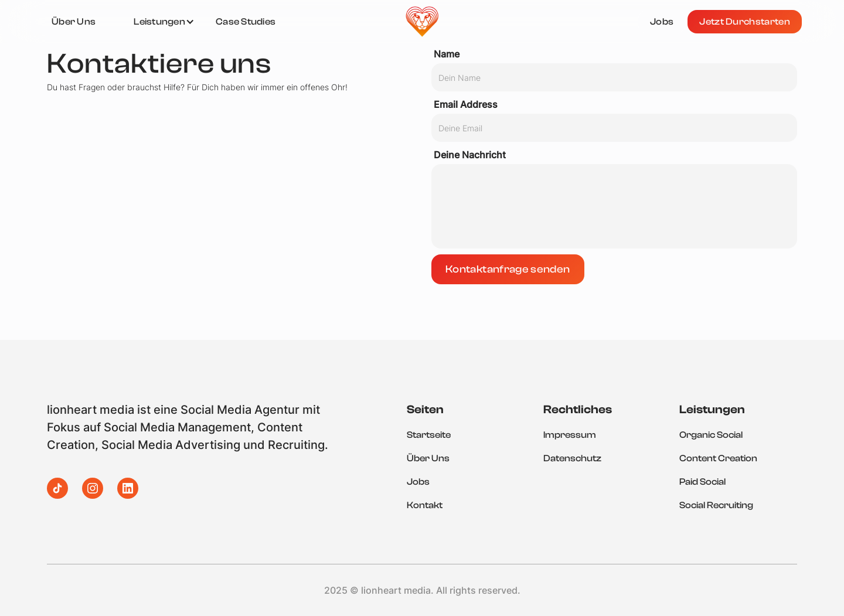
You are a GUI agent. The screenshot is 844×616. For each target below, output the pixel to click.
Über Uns (428, 458)
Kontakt (425, 505)
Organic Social (711, 435)
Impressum (570, 435)
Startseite (429, 435)
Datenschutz (572, 458)
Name (447, 54)
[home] (422, 22)
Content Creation (718, 458)
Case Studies (246, 22)
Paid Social (702, 482)
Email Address (466, 104)
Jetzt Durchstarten (745, 22)
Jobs (418, 482)
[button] (164, 22)
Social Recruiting (716, 505)
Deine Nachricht (470, 155)
